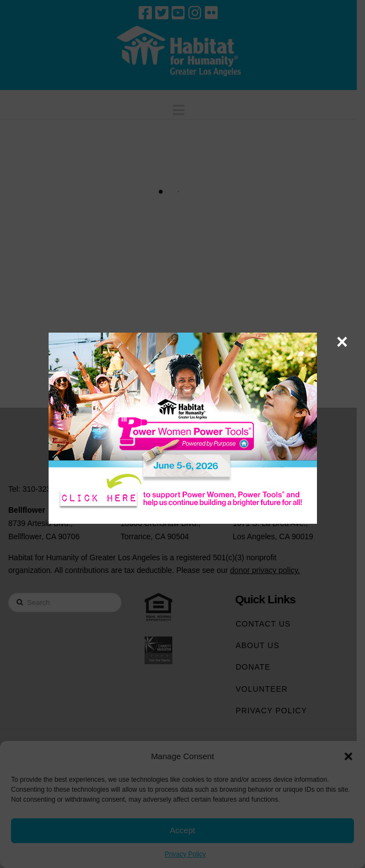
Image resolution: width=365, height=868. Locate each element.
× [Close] (342, 341)
